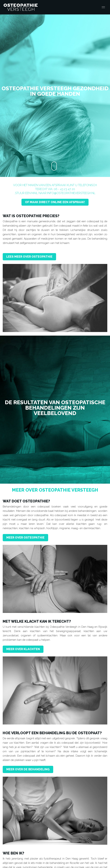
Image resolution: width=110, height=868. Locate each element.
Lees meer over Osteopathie (29, 257)
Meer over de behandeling (28, 769)
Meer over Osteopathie (25, 538)
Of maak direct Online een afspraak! (55, 202)
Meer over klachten (23, 649)
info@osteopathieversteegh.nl (71, 193)
